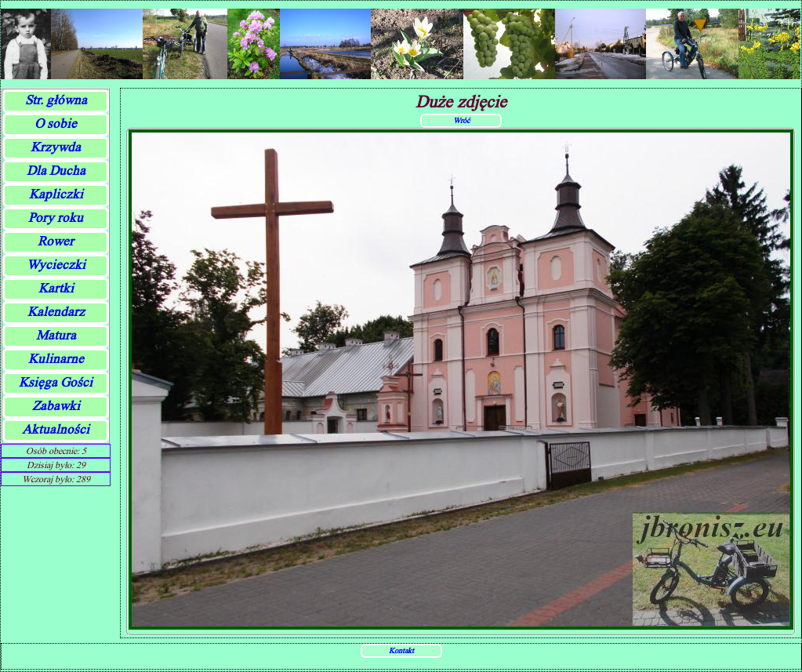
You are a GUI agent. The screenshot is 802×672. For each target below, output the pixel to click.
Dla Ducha (56, 171)
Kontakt (401, 650)
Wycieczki (56, 265)
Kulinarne (56, 359)
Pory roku (56, 218)
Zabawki (56, 406)
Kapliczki (56, 194)
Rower (56, 241)
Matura (56, 335)
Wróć (461, 120)
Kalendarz (56, 312)
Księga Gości (56, 382)
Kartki (56, 288)
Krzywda (56, 147)
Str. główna (56, 100)
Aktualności (56, 429)
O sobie (56, 124)
